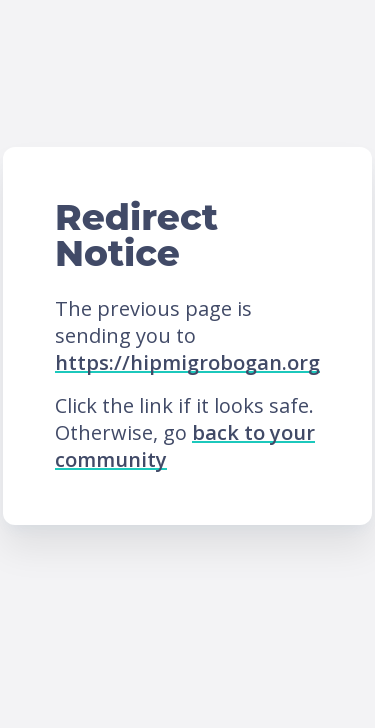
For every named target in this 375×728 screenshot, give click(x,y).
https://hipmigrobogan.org (187, 362)
